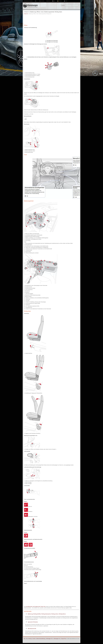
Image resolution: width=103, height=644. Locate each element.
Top (27, 639)
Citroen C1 (26, 14)
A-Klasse (42, 1)
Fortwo (59, 1)
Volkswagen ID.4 (57, 639)
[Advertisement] (52, 19)
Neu (24, 639)
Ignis (66, 1)
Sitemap (30, 639)
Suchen (34, 639)
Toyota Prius (64, 639)
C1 (36, 1)
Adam (48, 1)
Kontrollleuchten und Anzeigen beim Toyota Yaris (36, 607)
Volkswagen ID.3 (49, 639)
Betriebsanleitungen (28, 1)
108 (54, 1)
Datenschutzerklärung (41, 639)
